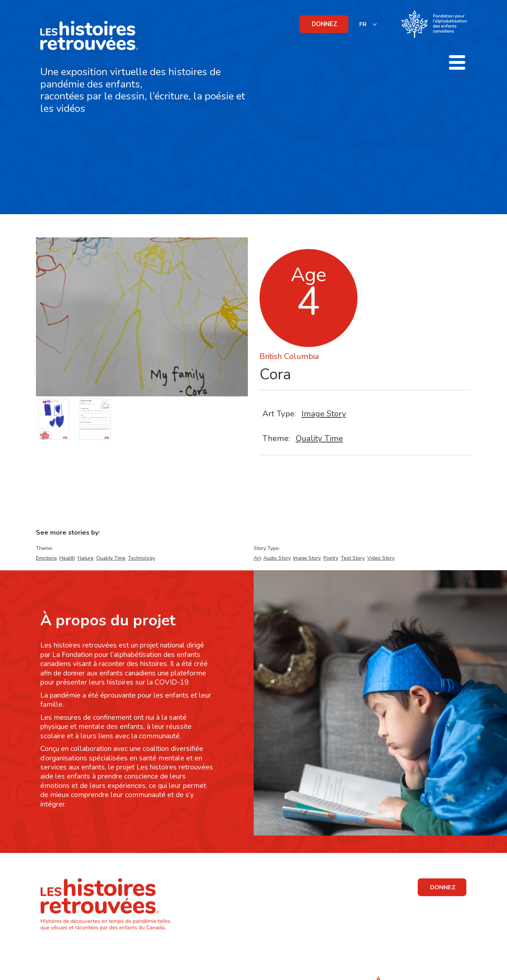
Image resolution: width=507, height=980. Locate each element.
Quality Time (319, 438)
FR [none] (363, 24)
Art (257, 558)
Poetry (331, 558)
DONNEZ (324, 24)
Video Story (381, 558)
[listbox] (368, 24)
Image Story (324, 414)
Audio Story (277, 558)
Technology (142, 558)
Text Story (353, 558)
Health (67, 558)
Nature (86, 558)
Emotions (46, 558)
